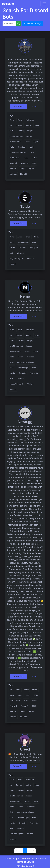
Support (16, 858)
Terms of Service (25, 862)
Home (8, 858)
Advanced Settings (32, 24)
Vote (34, 107)
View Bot (18, 107)
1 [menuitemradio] (25, 851)
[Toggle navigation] (44, 4)
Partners (26, 858)
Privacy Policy (39, 858)
